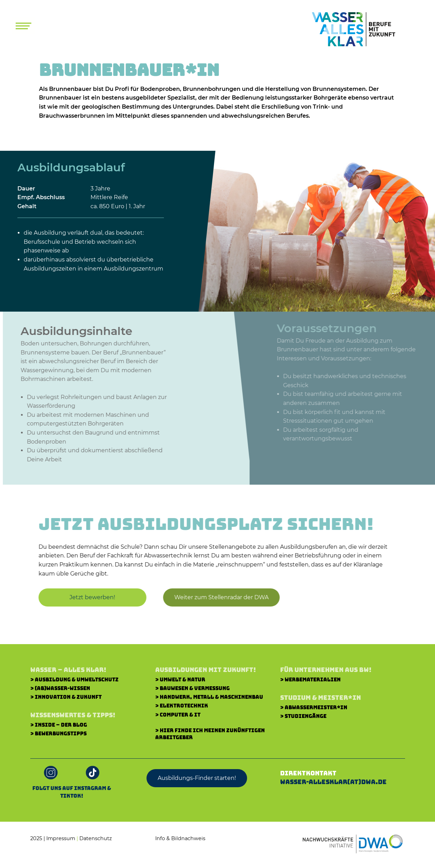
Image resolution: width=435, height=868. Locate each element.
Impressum (61, 838)
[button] (218, 597)
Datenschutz (96, 838)
